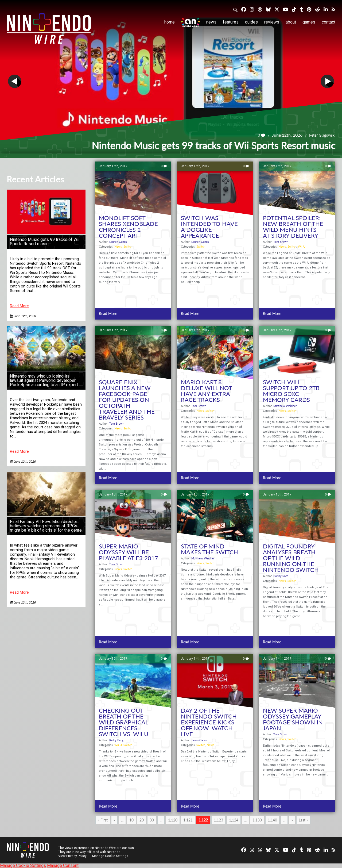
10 (131, 820)
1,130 (257, 820)
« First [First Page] (103, 820)
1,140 (272, 820)
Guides (251, 22)
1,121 (188, 820)
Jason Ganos (199, 740)
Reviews (272, 22)
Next (327, 81)
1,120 (173, 820)
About (291, 22)
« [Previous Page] (114, 820)
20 (142, 820)
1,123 (218, 820)
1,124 (234, 820)
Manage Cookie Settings (111, 856)
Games (309, 22)
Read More (19, 306)
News (211, 22)
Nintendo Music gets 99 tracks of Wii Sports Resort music (45, 242)
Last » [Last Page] (303, 820)
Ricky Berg (116, 740)
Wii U (302, 246)
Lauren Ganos (118, 242)
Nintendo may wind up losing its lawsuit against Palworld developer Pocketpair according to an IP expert (44, 380)
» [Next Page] (292, 820)
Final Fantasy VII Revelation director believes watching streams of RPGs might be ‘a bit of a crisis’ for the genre (46, 526)
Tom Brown (281, 242)
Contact (329, 22)
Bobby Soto (281, 576)
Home (170, 22)
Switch (128, 246)
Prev (15, 81)
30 (152, 820)
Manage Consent (63, 865)
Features (231, 22)
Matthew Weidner (285, 406)
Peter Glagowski (320, 135)
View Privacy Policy (72, 856)
